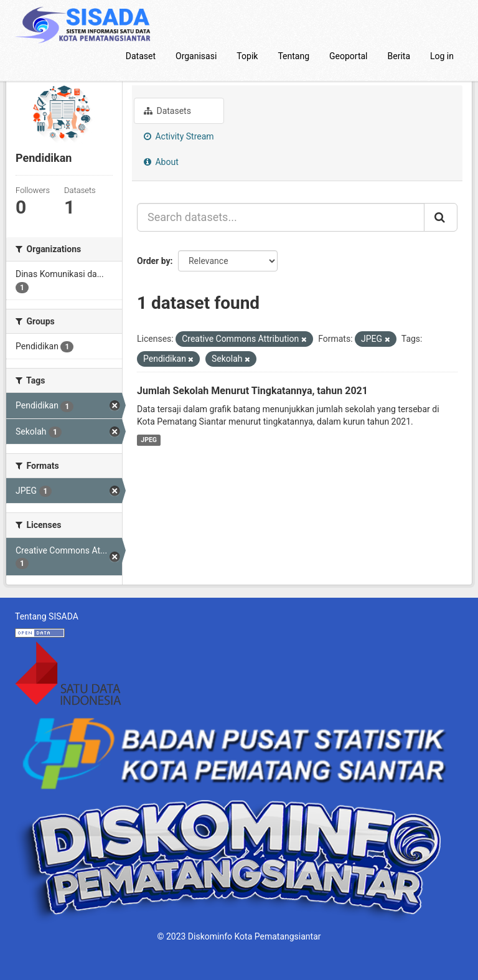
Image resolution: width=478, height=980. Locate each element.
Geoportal (348, 56)
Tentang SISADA (47, 616)
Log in (442, 56)
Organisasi (196, 56)
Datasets (167, 111)
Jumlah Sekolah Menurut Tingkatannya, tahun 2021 (252, 391)
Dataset (141, 56)
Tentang (293, 56)
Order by (154, 261)
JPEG (149, 440)
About (161, 162)
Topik (247, 56)
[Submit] (441, 217)
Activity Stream (179, 136)
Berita (399, 56)
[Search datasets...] (281, 217)
